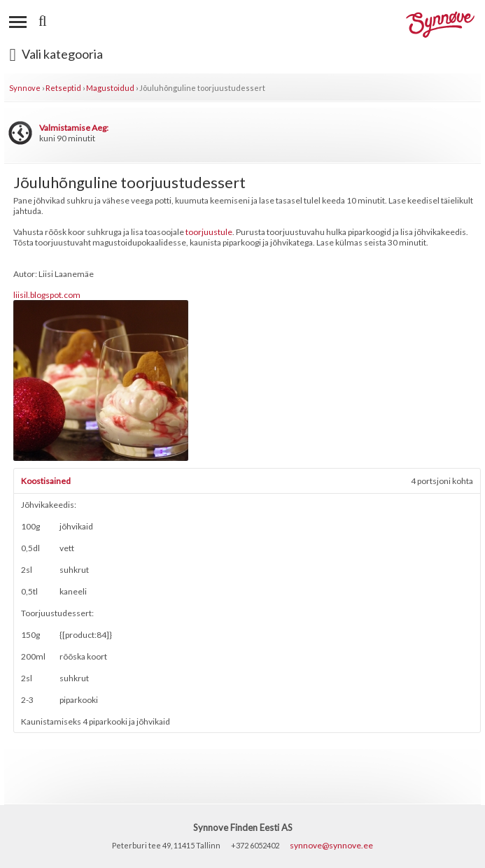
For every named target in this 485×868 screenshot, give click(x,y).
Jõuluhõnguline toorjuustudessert (202, 88)
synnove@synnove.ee (331, 845)
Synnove (25, 88)
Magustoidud (110, 88)
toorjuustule (209, 232)
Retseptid (63, 88)
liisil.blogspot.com (47, 295)
